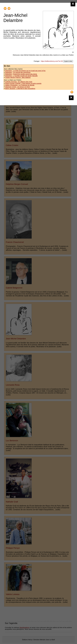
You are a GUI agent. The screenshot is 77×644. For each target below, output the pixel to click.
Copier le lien (68, 61)
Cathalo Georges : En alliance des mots (19, 82)
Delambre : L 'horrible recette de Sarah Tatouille (21, 76)
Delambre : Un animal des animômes (18, 72)
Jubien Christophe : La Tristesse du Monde (20, 85)
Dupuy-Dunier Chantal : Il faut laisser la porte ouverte (23, 83)
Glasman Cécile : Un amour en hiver (18, 87)
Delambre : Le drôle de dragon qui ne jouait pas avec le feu (25, 71)
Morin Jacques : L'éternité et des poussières (20, 89)
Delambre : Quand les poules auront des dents (21, 74)
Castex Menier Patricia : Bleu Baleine (18, 77)
